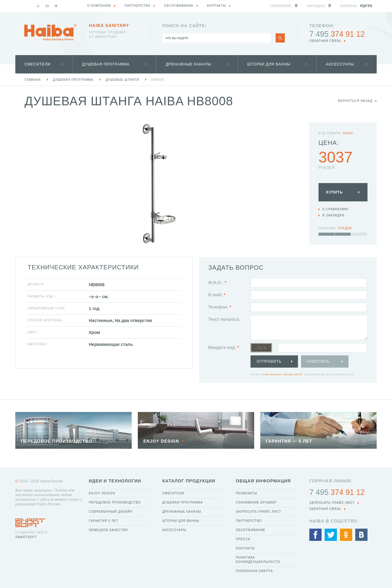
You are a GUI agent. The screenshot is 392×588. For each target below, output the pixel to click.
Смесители (38, 64)
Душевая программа (106, 64)
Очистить (318, 361)
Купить (334, 192)
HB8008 (158, 80)
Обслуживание (251, 530)
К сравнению (335, 209)
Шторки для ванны (269, 64)
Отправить (269, 361)
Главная (33, 80)
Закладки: (316, 6)
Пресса (243, 539)
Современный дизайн (111, 512)
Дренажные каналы (188, 64)
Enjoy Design (102, 493)
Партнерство (249, 521)
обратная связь (325, 41)
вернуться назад (355, 101)
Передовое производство (115, 502)
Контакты (245, 548)
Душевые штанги (122, 80)
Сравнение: (281, 6)
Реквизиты (247, 493)
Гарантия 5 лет (104, 521)
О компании (99, 6)
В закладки (333, 215)
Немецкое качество (108, 530)
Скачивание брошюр (256, 502)
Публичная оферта (254, 571)
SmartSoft (26, 537)
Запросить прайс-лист (258, 512)
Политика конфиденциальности (258, 560)
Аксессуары (340, 64)
